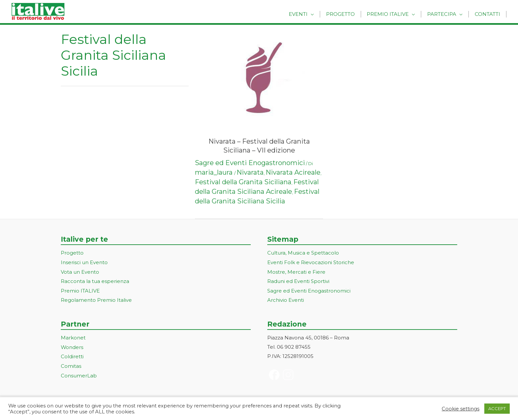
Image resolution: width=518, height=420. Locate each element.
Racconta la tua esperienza (95, 280)
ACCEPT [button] (497, 408)
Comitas (71, 364)
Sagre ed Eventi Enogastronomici (250, 163)
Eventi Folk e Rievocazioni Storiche (311, 262)
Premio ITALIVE (80, 290)
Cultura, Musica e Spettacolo (303, 253)
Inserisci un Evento (84, 262)
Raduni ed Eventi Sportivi (298, 280)
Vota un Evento (80, 271)
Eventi (307, 14)
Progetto (347, 14)
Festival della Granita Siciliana (243, 182)
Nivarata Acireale (293, 172)
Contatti (488, 14)
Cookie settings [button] (461, 409)
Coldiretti (72, 355)
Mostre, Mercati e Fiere (296, 271)
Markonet (73, 336)
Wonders (72, 346)
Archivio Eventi (286, 299)
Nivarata (250, 172)
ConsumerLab (79, 373)
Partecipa (445, 14)
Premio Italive (393, 14)
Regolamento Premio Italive (96, 299)
